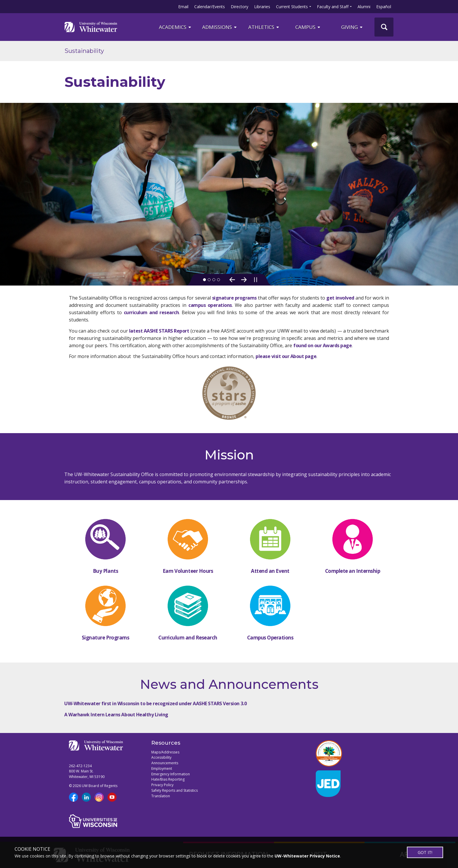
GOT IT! (425, 852)
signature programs (234, 298)
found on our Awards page (322, 345)
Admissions (220, 27)
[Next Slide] (244, 280)
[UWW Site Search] (384, 27)
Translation (161, 796)
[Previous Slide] (232, 280)
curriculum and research (151, 312)
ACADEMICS (175, 27)
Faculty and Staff (333, 7)
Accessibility (161, 757)
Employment (162, 768)
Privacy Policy (162, 785)
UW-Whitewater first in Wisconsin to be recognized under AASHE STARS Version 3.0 (155, 703)
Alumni (364, 7)
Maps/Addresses (165, 752)
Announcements (165, 763)
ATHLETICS (264, 27)
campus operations (210, 305)
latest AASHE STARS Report (159, 331)
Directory (240, 7)
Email (183, 7)
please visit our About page (286, 356)
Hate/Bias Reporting (168, 779)
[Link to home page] (91, 27)
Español (384, 7)
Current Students (292, 7)
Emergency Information (171, 774)
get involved (340, 298)
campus (308, 27)
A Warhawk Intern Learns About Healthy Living (116, 715)
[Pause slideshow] (256, 280)
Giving (352, 27)
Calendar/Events (210, 7)
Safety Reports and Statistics (175, 790)
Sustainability (84, 51)
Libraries (262, 7)
